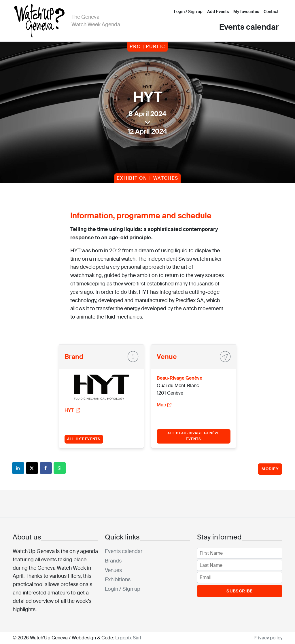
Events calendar (249, 27)
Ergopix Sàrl (128, 638)
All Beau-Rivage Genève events (193, 436)
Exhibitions (118, 579)
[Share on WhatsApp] (60, 468)
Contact (271, 12)
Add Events (218, 12)
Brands (113, 561)
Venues (113, 570)
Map (164, 405)
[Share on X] (32, 468)
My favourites (246, 12)
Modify (270, 469)
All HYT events (84, 439)
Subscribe (240, 591)
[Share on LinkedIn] (18, 468)
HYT (72, 410)
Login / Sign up (188, 12)
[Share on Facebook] (46, 468)
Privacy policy (268, 638)
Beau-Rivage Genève (179, 378)
